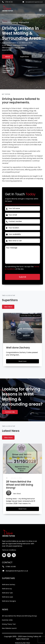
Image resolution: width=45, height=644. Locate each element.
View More (8, 307)
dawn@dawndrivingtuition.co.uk (34, 2)
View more (8, 437)
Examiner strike (7, 620)
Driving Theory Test (9, 624)
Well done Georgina (9, 601)
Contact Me (10, 412)
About (8, 57)
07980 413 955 (9, 2)
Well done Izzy (7, 589)
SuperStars (25, 57)
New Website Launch (9, 628)
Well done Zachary (9, 585)
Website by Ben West (22, 643)
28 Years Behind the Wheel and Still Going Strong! (19, 616)
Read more (24, 509)
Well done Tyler (7, 593)
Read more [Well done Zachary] (24, 362)
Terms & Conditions (9, 550)
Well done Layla (7, 597)
